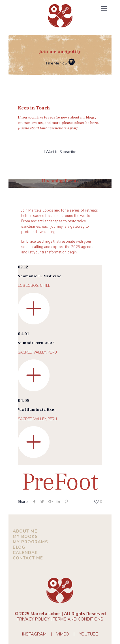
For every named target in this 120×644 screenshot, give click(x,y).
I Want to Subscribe (60, 152)
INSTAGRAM (34, 634)
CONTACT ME (28, 558)
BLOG (19, 547)
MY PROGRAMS (30, 542)
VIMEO (63, 634)
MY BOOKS (25, 537)
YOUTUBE (88, 634)
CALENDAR (25, 553)
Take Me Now (60, 63)
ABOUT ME (25, 531)
